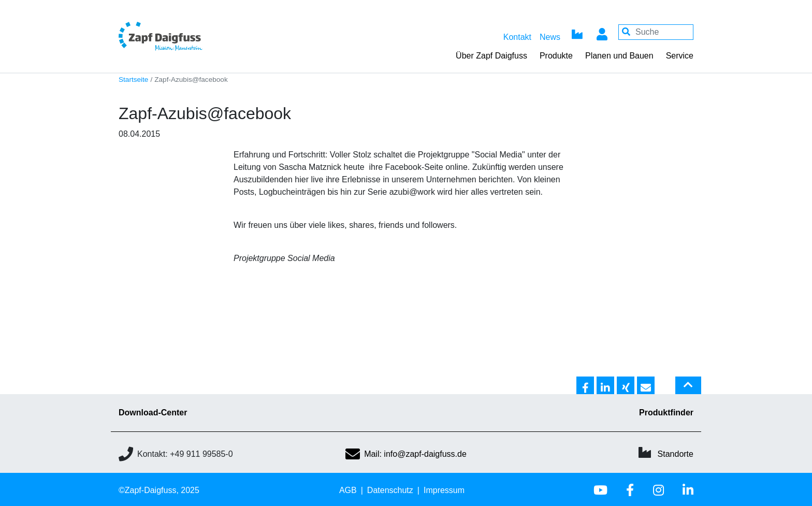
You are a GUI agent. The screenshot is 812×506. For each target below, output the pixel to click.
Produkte (556, 56)
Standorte (676, 454)
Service (680, 56)
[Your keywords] (656, 32)
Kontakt (517, 37)
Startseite (133, 79)
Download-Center (153, 413)
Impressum (444, 490)
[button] (585, 386)
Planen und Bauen (619, 56)
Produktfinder (666, 413)
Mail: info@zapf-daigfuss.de (406, 454)
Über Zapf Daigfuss (491, 56)
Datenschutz (390, 490)
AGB (348, 490)
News (550, 37)
